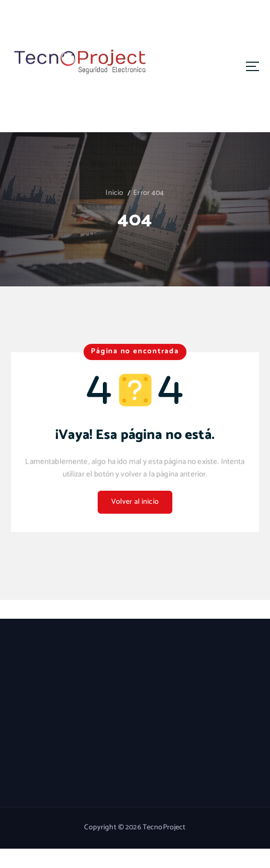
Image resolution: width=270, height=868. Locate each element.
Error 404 (149, 193)
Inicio (114, 193)
